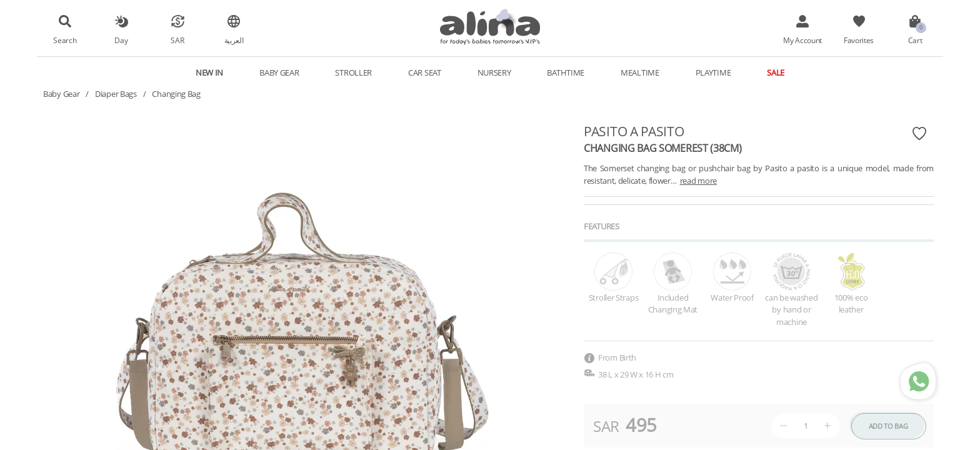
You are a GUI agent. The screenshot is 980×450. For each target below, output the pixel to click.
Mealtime (640, 72)
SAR (177, 40)
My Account (802, 40)
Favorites (859, 40)
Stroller (353, 72)
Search (65, 40)
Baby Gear (279, 72)
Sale (776, 72)
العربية (234, 40)
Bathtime (566, 72)
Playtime (713, 72)
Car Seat (425, 72)
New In (209, 72)
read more (698, 181)
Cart (915, 40)
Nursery (494, 72)
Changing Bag (176, 94)
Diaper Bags (116, 94)
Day (121, 40)
